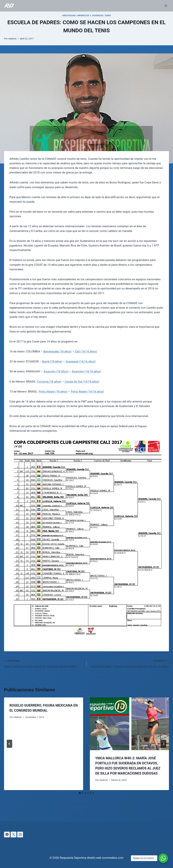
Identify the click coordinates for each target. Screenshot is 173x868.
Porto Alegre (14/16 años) (87, 391)
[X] (14, 835)
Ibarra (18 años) (52, 361)
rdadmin (12, 39)
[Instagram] (20, 835)
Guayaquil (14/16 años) (81, 361)
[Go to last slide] (9, 744)
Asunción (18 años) (56, 371)
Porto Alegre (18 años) (53, 391)
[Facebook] (7, 835)
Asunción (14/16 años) (86, 371)
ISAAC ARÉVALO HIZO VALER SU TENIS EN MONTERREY (44, 663)
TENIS (108, 16)
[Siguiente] (164, 744)
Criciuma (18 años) (49, 382)
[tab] (80, 793)
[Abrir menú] (166, 6)
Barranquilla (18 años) (57, 351)
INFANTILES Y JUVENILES (90, 16)
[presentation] (129, 724)
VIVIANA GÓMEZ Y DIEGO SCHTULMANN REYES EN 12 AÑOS (129, 663)
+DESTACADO (69, 16)
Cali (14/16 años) (86, 351)
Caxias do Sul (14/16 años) (82, 382)
